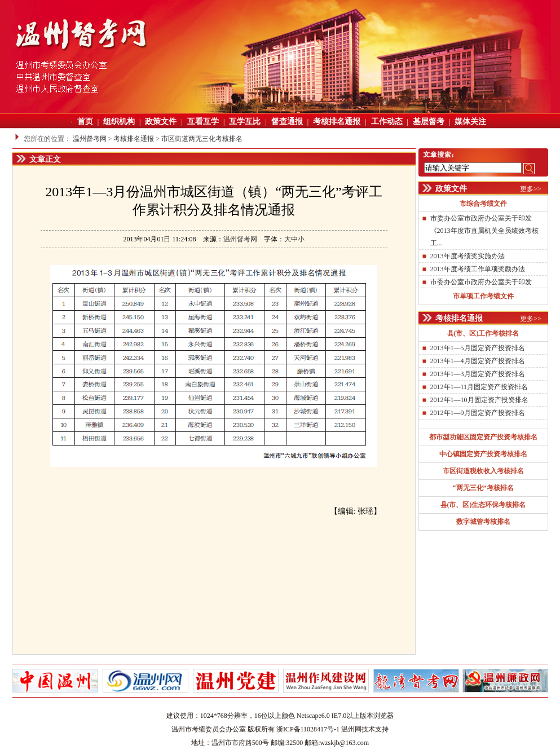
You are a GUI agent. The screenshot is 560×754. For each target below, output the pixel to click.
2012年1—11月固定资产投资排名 (479, 387)
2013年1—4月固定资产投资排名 (478, 361)
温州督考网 (90, 139)
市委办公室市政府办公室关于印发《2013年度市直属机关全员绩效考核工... (484, 231)
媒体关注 (470, 122)
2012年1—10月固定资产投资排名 (479, 400)
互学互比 (245, 122)
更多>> (531, 189)
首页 (85, 122)
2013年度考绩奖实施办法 (468, 256)
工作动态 (387, 122)
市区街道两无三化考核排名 (202, 139)
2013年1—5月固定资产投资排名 (478, 348)
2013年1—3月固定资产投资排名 (478, 374)
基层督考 (429, 122)
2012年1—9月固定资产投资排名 (478, 413)
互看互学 (203, 122)
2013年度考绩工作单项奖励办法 (478, 269)
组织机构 (119, 122)
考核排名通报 (337, 122)
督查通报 (287, 122)
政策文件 (161, 122)
